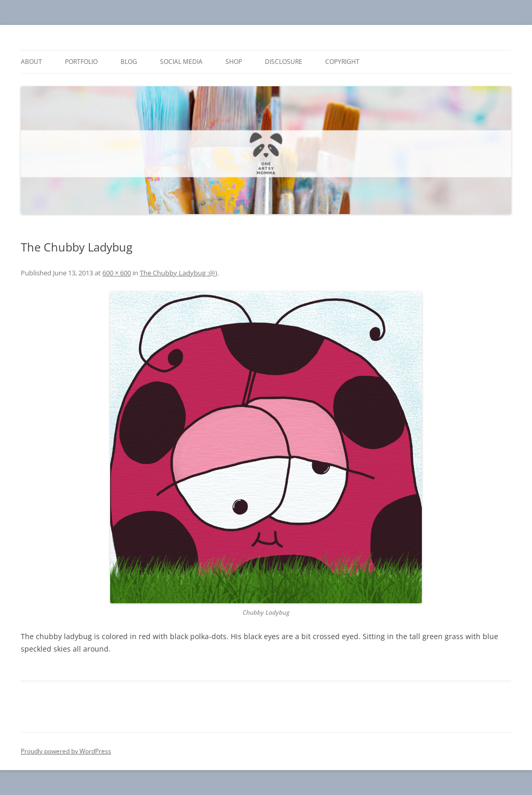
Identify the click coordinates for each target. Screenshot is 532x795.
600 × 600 (117, 273)
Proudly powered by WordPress (66, 751)
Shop (234, 62)
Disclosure (284, 62)
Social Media (181, 62)
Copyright (342, 62)
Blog (129, 62)
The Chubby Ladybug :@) (178, 273)
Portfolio (81, 62)
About (31, 62)
